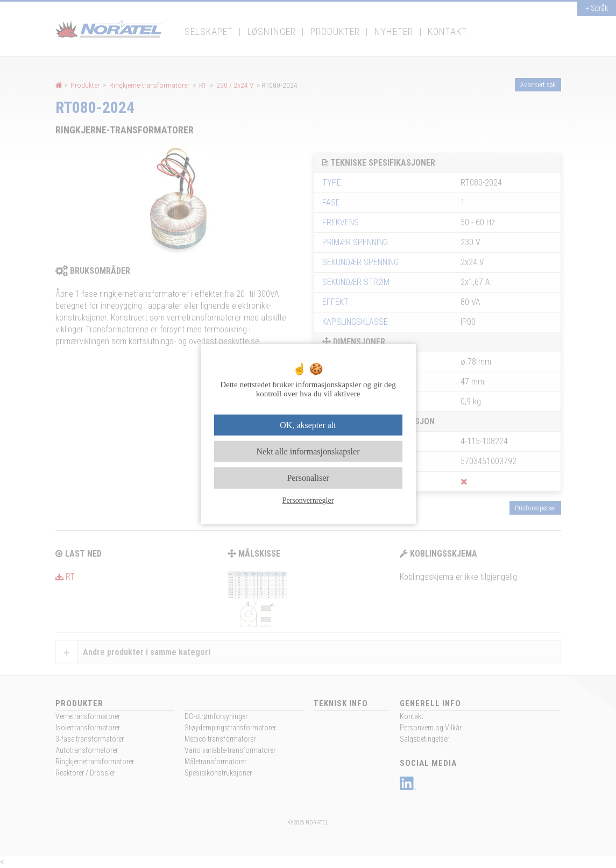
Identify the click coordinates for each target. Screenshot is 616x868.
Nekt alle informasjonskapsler (308, 451)
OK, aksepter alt (308, 425)
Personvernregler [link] (308, 500)
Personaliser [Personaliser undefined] (308, 478)
